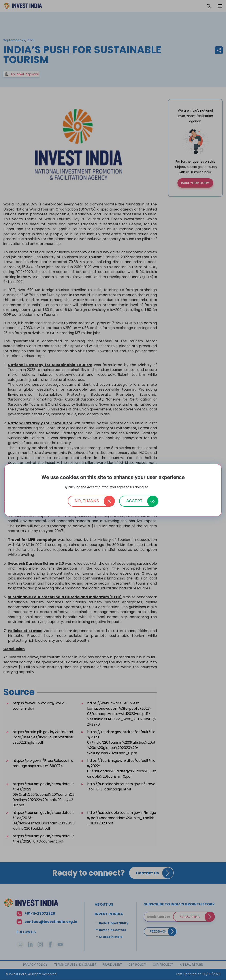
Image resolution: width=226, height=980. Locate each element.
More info (156, 487)
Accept (134, 501)
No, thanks (87, 501)
